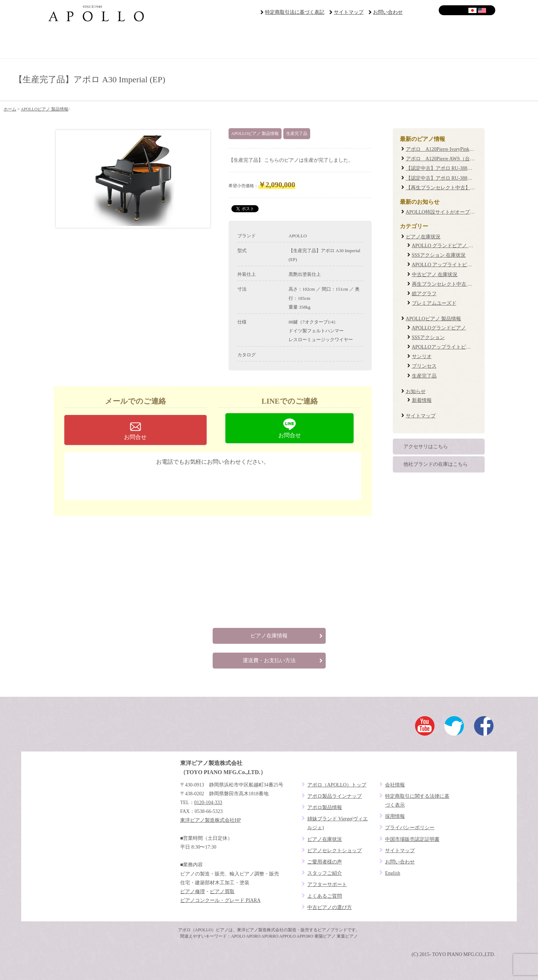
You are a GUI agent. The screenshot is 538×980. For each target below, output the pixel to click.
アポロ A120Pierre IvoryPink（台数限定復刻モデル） (465, 149)
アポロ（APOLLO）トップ (337, 785)
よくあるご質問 (457, 42)
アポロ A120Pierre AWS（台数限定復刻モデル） (460, 159)
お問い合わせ (388, 12)
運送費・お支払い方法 (269, 660)
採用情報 (395, 816)
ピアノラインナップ (231, 42)
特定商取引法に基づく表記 (295, 12)
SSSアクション (428, 337)
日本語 (473, 10)
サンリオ (422, 357)
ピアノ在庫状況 (423, 237)
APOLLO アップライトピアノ (445, 265)
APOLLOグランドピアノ (439, 328)
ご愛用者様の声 (306, 42)
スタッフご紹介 (325, 873)
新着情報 (422, 400)
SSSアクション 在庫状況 (439, 255)
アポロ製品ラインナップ (335, 796)
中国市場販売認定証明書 (412, 839)
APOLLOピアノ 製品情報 (45, 109)
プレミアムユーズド (434, 303)
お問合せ (135, 437)
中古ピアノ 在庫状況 (435, 275)
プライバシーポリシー (410, 828)
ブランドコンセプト (81, 42)
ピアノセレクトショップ (156, 42)
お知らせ (416, 391)
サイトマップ (349, 12)
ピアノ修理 (193, 892)
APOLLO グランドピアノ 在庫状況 (450, 246)
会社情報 (395, 785)
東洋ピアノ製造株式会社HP (211, 820)
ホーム (10, 109)
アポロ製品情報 (325, 807)
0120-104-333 (218, 480)
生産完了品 (297, 133)
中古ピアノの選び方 (330, 907)
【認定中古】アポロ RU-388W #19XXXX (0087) (458, 178)
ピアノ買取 (222, 892)
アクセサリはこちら (426, 447)
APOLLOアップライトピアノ (444, 347)
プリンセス (424, 366)
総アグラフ (424, 294)
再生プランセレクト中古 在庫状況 (450, 284)
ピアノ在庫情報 (269, 636)
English (482, 10)
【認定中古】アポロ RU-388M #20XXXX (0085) (458, 168)
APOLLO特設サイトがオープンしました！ (453, 212)
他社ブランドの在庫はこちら (436, 464)
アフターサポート (382, 42)
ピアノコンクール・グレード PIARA (220, 900)
